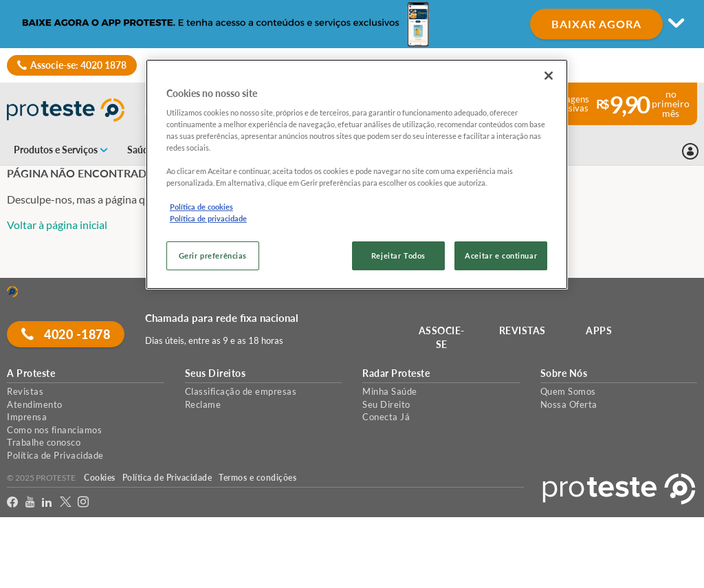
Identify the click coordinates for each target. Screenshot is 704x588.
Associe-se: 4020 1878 (78, 65)
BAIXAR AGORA (596, 24)
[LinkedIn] (47, 502)
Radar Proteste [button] (396, 373)
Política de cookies (201, 207)
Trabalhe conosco (44, 442)
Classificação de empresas (241, 391)
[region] (357, 174)
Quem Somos (568, 391)
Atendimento (35, 404)
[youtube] (30, 502)
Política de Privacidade (55, 455)
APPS (599, 330)
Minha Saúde (390, 391)
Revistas (25, 391)
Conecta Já (386, 417)
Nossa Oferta (569, 404)
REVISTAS (522, 330)
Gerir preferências (213, 255)
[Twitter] (66, 502)
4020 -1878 (66, 334)
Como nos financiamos (54, 430)
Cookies (100, 478)
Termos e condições (257, 478)
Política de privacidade (208, 218)
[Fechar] (549, 76)
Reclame (203, 404)
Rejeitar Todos (398, 255)
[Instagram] (84, 502)
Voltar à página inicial (57, 225)
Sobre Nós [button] (564, 373)
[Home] (12, 292)
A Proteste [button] (31, 373)
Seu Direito (386, 404)
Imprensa (27, 417)
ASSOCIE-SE (442, 337)
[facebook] (13, 502)
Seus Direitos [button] (216, 373)
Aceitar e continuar (501, 255)
